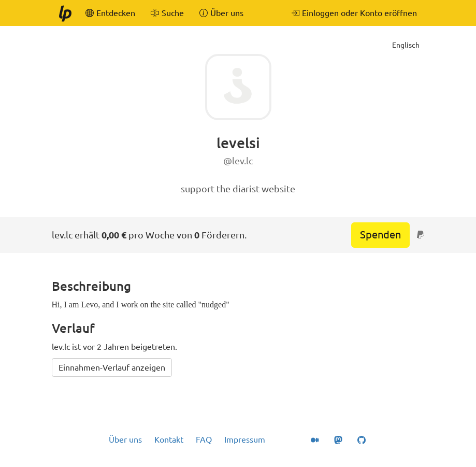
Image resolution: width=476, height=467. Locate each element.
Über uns (125, 440)
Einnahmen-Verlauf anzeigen (112, 367)
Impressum (245, 440)
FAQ (204, 440)
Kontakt (169, 440)
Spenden (380, 235)
